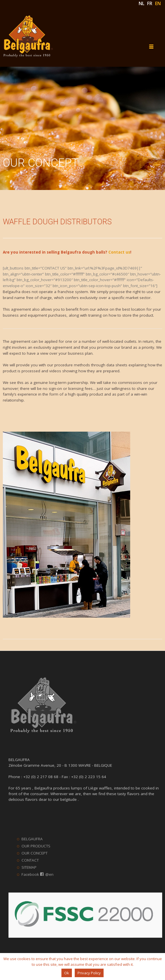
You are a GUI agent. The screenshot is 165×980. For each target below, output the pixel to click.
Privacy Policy (89, 973)
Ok (67, 973)
